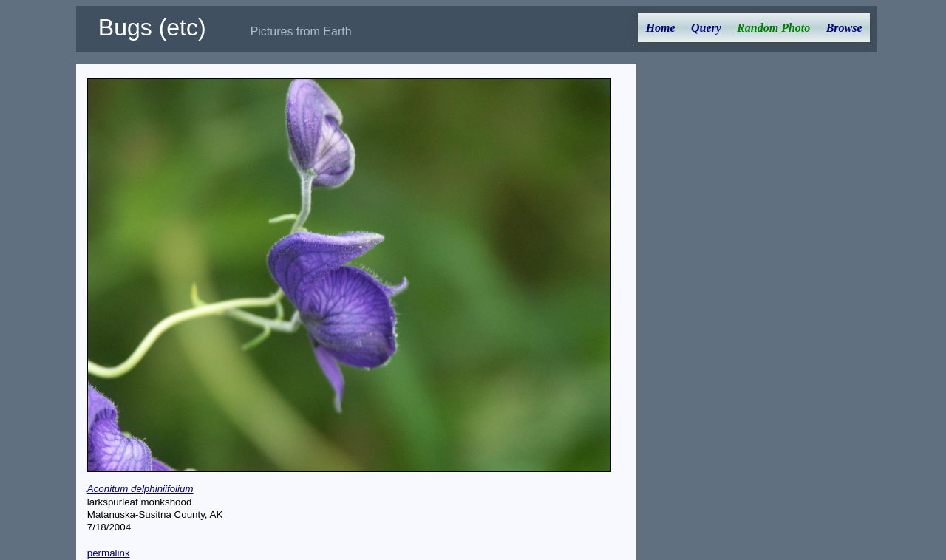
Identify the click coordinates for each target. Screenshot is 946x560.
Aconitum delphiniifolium (140, 489)
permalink (109, 553)
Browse (844, 28)
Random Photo (773, 28)
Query (706, 28)
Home (661, 28)
